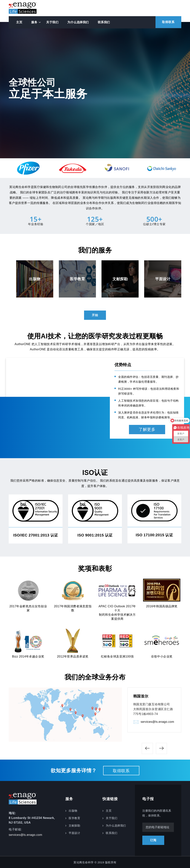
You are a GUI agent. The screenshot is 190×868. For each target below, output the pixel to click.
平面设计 (74, 832)
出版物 (73, 810)
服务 (34, 22)
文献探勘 (74, 825)
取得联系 (167, 22)
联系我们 (104, 22)
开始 (95, 315)
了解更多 (147, 429)
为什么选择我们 (78, 22)
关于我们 (52, 22)
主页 (19, 22)
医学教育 (74, 818)
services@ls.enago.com (157, 722)
